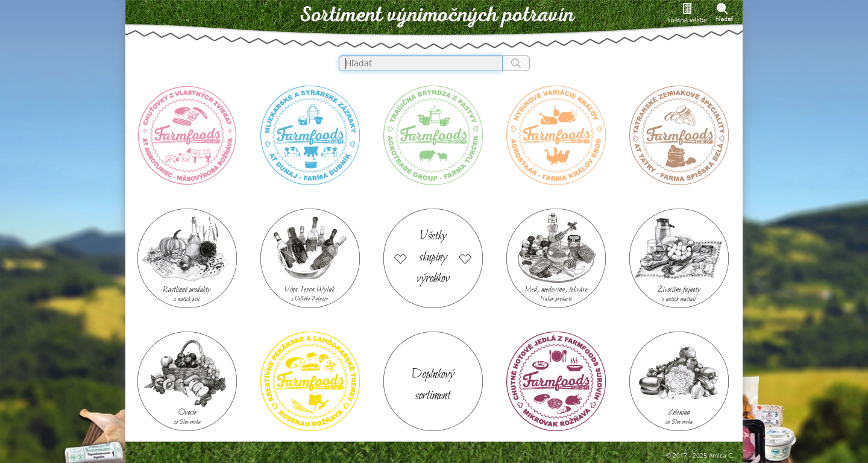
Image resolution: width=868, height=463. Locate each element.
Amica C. (721, 455)
